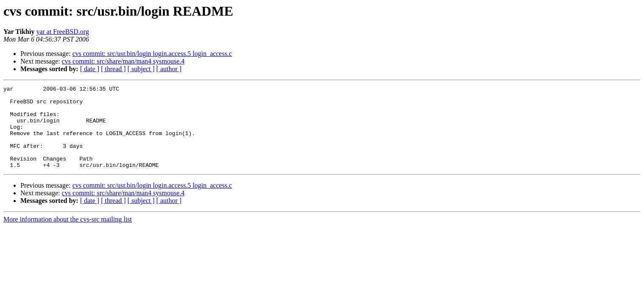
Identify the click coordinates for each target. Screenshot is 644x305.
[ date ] (90, 69)
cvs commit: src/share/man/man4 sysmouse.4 (123, 61)
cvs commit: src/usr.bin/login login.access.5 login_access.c (152, 54)
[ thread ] (113, 69)
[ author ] (169, 69)
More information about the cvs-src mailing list (68, 236)
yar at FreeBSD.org (62, 32)
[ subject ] (141, 69)
